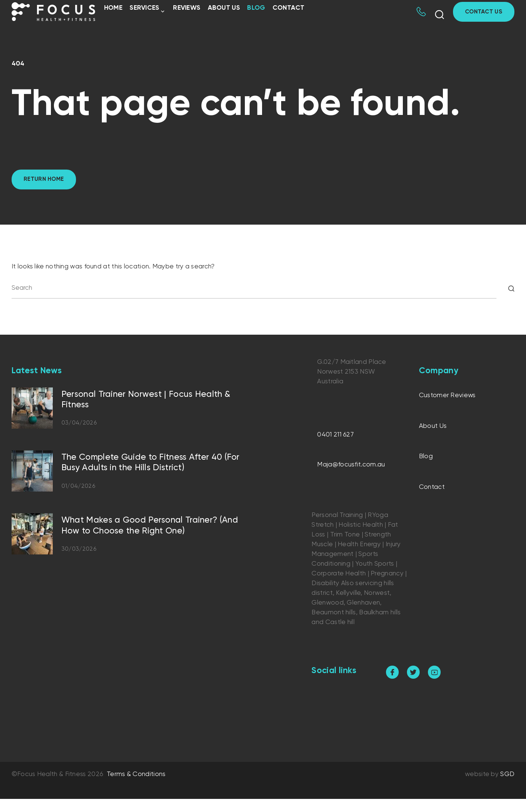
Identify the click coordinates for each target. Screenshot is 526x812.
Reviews (187, 8)
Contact (289, 8)
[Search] (511, 288)
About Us (224, 8)
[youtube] (434, 672)
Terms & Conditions (136, 774)
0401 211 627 (335, 435)
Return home (44, 179)
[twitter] (413, 672)
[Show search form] (440, 15)
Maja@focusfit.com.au (351, 465)
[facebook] (393, 672)
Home (113, 8)
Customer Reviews (447, 396)
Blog (256, 8)
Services (144, 8)
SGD (507, 774)
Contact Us (484, 12)
